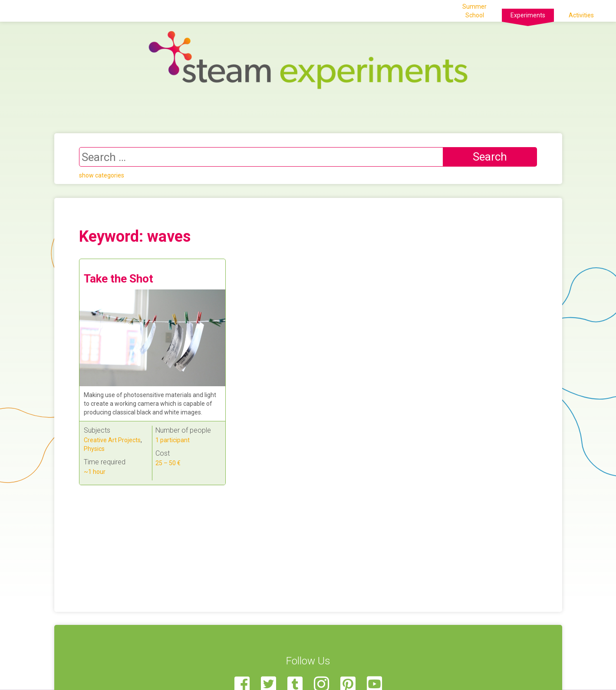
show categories (102, 175)
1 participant (173, 440)
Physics (94, 449)
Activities (581, 15)
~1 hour (95, 472)
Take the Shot (119, 279)
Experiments (528, 15)
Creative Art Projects (112, 440)
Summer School (474, 11)
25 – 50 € (168, 463)
